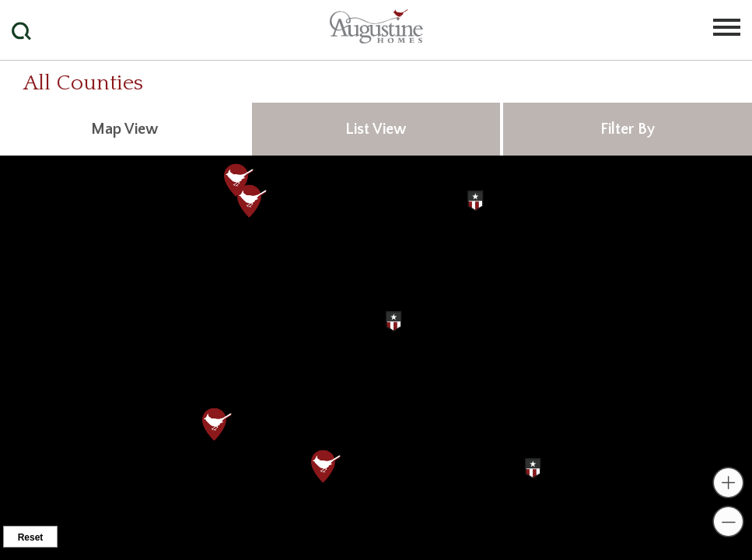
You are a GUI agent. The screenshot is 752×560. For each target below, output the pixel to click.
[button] (37, 11)
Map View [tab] (124, 129)
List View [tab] (376, 129)
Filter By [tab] (628, 129)
